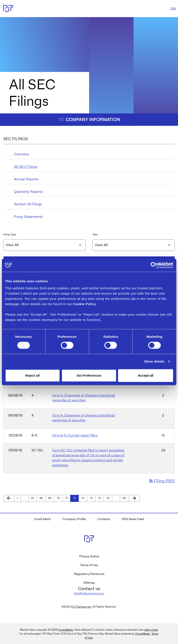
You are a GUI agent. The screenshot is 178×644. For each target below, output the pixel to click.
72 (76, 498)
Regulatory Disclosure (89, 574)
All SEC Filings (26, 167)
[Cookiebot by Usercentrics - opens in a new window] (154, 265)
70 (59, 498)
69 (51, 498)
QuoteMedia (66, 630)
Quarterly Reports (28, 192)
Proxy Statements (28, 217)
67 (34, 498)
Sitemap (89, 583)
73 (84, 498)
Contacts (104, 519)
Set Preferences (89, 375)
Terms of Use (89, 565)
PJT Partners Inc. (81, 607)
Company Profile (74, 519)
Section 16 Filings (28, 204)
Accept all (146, 375)
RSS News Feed (133, 519)
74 (92, 498)
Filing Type (10, 234)
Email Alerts (43, 519)
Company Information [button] (89, 120)
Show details (154, 361)
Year (95, 234)
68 (42, 498)
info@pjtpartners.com (89, 593)
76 (109, 498)
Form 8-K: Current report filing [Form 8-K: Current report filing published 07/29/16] (75, 435)
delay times (151, 630)
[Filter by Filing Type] (45, 245)
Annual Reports (26, 179)
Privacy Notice (89, 556)
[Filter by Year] (134, 245)
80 (125, 498)
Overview (21, 154)
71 (68, 498)
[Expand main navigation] (172, 9)
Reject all (33, 375)
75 (101, 498)
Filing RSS (162, 481)
